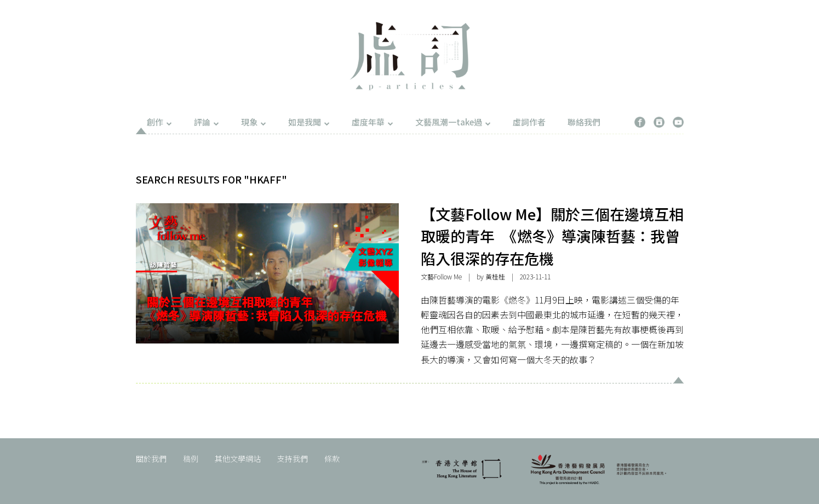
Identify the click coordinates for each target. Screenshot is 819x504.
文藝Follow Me (441, 276)
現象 (254, 122)
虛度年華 (373, 122)
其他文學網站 (238, 459)
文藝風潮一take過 (453, 122)
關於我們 (151, 459)
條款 (332, 459)
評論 (207, 122)
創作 (159, 122)
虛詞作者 (529, 122)
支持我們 (293, 459)
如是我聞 (309, 122)
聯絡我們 (584, 122)
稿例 (191, 459)
